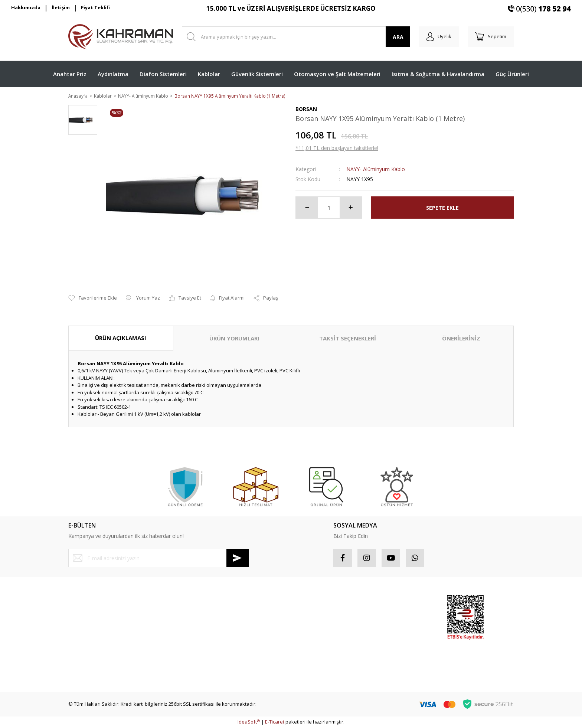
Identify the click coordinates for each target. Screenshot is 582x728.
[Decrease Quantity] (307, 208)
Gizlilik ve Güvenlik (203, 615)
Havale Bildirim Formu (93, 655)
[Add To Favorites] (93, 299)
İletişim (61, 7)
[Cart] (491, 37)
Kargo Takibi (82, 668)
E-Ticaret (275, 722)
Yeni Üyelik (81, 602)
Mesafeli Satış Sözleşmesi (211, 602)
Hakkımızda (26, 7)
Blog (187, 655)
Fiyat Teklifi (95, 7)
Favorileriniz (309, 629)
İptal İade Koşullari (203, 629)
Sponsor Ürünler (390, 602)
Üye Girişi (79, 615)
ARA (398, 37)
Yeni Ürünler (385, 642)
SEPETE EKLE (442, 208)
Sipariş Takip (310, 615)
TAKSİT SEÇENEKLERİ (348, 339)
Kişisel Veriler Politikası (207, 642)
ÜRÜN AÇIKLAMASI (121, 339)
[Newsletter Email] (158, 559)
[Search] (296, 37)
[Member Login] (439, 37)
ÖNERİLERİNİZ (461, 339)
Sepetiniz (306, 642)
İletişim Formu (84, 642)
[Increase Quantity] (351, 208)
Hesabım (305, 602)
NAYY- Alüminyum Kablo (376, 170)
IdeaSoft (249, 722)
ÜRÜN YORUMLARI (234, 339)
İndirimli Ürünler (389, 629)
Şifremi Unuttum (86, 629)
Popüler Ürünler (389, 615)
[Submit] (238, 559)
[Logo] (121, 37)
